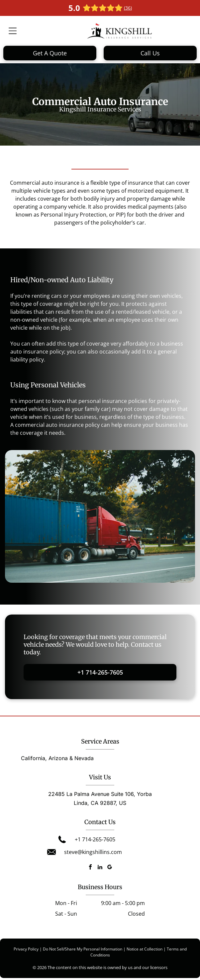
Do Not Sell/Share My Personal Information (83, 949)
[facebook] (90, 868)
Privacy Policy (26, 949)
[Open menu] (13, 31)
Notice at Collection (145, 949)
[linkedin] (100, 868)
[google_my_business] (110, 868)
